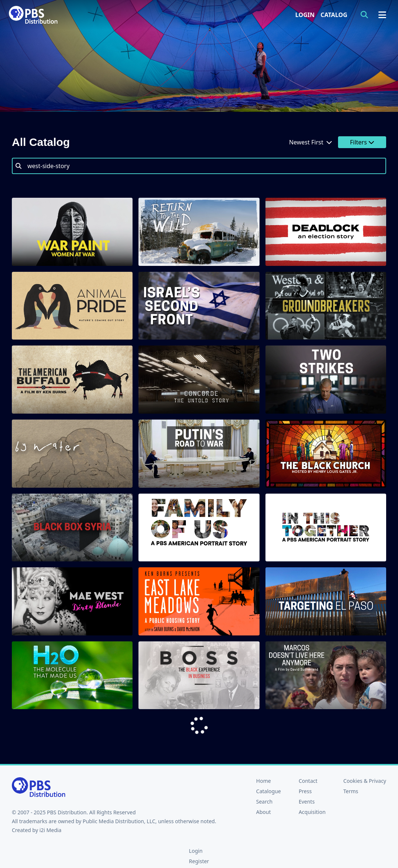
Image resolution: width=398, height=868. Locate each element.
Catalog (334, 15)
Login (305, 15)
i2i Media (50, 830)
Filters (362, 142)
